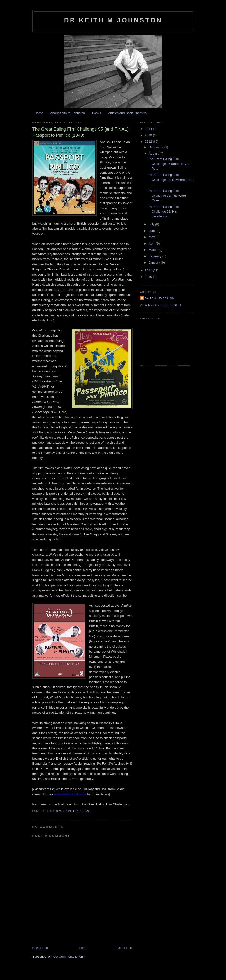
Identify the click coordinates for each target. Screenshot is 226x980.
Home (39, 113)
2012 (149, 141)
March (154, 250)
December (156, 147)
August (154, 153)
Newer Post (41, 948)
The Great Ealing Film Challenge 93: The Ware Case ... (167, 196)
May (152, 237)
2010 (149, 277)
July (152, 224)
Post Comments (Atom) (68, 957)
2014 (149, 129)
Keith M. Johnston (160, 298)
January (155, 263)
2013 (149, 135)
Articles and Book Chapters (127, 113)
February (155, 256)
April (152, 243)
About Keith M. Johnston (68, 113)
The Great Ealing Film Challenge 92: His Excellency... (163, 211)
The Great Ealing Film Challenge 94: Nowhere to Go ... (171, 180)
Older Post (125, 948)
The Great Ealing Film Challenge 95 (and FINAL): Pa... (169, 164)
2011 (149, 270)
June (153, 231)
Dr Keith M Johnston (113, 20)
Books (96, 113)
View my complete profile (161, 305)
